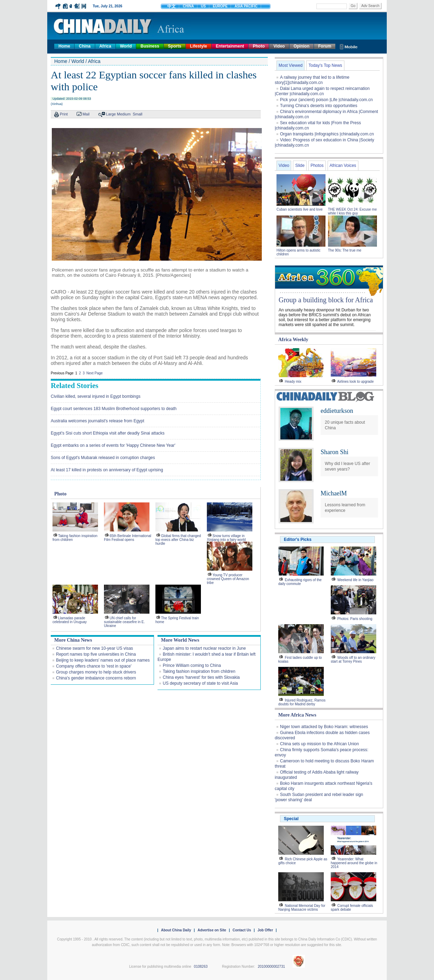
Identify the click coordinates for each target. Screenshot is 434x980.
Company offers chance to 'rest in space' (94, 666)
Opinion (302, 46)
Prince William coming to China (192, 665)
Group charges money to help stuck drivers (96, 672)
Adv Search (370, 6)
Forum (325, 46)
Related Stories (75, 386)
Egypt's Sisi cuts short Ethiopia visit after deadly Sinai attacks (108, 433)
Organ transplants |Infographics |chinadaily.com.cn (327, 134)
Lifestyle (199, 46)
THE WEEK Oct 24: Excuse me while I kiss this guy (352, 211)
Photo (259, 46)
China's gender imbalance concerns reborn (96, 678)
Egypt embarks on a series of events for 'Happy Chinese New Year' (113, 445)
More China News (73, 640)
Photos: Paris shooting (355, 619)
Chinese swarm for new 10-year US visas (94, 648)
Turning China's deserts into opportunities (319, 106)
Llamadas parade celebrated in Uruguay (70, 620)
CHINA (188, 6)
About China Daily (176, 930)
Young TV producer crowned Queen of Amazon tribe (228, 579)
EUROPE (220, 6)
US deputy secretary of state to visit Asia (200, 683)
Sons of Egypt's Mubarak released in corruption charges (103, 458)
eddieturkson (337, 411)
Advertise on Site (212, 930)
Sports (175, 46)
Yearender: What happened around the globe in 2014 (354, 863)
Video (279, 46)
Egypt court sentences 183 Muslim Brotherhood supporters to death (114, 409)
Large (111, 114)
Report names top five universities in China (96, 654)
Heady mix (293, 382)
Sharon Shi (335, 452)
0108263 (201, 967)
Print (64, 114)
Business (150, 46)
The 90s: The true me (345, 250)
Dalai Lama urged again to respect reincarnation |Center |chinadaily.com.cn (322, 91)
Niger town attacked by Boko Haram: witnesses (324, 727)
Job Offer (265, 930)
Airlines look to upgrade (355, 382)
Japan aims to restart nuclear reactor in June (204, 648)
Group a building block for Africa (326, 300)
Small (138, 114)
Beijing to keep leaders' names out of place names (103, 660)
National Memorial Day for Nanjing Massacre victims (302, 908)
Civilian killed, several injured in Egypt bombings (96, 396)
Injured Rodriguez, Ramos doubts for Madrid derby (302, 702)
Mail (86, 114)
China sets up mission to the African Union (319, 744)
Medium (124, 114)
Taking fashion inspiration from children (199, 671)
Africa (105, 46)
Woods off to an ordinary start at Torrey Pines (353, 660)
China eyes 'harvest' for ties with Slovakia (201, 677)
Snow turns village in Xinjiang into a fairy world (226, 538)
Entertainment (230, 46)
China (85, 46)
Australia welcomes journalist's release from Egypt (97, 421)
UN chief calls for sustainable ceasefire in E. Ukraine (124, 622)
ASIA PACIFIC (246, 6)
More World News (180, 640)
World (126, 46)
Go (353, 6)
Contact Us (242, 930)
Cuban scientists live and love (300, 209)
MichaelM (334, 493)
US (203, 6)
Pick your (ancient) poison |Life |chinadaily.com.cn (326, 100)
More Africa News (297, 715)
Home (64, 46)
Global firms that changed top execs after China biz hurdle (178, 540)
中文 (171, 6)
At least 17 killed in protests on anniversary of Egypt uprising (107, 470)
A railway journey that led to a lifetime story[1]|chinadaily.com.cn (312, 80)
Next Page (95, 373)
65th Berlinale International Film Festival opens (128, 538)
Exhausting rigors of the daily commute (300, 582)
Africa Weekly (293, 340)
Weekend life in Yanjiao (355, 580)
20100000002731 (271, 967)
